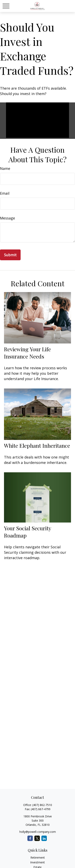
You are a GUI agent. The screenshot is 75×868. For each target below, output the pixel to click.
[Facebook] (30, 838)
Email (5, 193)
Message (7, 218)
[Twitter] (37, 838)
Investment (37, 862)
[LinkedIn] (44, 838)
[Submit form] (10, 255)
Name (5, 168)
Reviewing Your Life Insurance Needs (27, 353)
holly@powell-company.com (38, 832)
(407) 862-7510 (42, 805)
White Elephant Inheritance (37, 446)
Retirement (38, 857)
